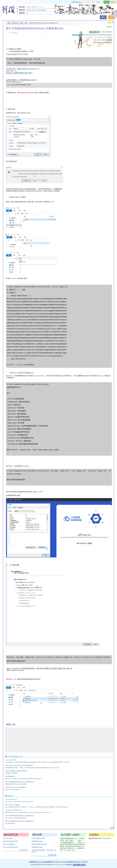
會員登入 (79, 2)
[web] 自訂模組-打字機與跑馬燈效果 (16, 771)
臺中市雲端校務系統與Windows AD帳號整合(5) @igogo (95, 35)
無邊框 (109, 27)
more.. (113, 2)
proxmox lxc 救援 (11, 760)
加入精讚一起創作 (70, 850)
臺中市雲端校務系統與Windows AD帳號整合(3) (20, 821)
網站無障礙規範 (10, 776)
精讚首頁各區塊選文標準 (10, 841)
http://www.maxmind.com (58, 865)
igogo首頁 (15, 23)
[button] (103, 17)
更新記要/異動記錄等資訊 (39, 844)
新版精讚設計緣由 (37, 847)
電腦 (22, 23)
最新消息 (22, 13)
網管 (26, 23)
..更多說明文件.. (24, 850)
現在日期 (22, 7)
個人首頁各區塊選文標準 (10, 847)
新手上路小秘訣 (8, 838)
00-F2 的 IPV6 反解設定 (13, 805)
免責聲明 (34, 865)
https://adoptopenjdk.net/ (19, 73)
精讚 (74, 2)
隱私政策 (41, 865)
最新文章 (22, 10)
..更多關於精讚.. (52, 855)
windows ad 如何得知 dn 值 (14, 810)
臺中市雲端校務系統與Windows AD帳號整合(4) (20, 782)
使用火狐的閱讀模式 (9, 844)
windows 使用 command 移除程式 (36, 10)
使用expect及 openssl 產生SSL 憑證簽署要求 (19, 765)
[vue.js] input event (11, 799)
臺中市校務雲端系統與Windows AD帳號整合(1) (20, 816)
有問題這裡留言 (106, 838)
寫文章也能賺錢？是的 (38, 838)
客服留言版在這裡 (37, 841)
